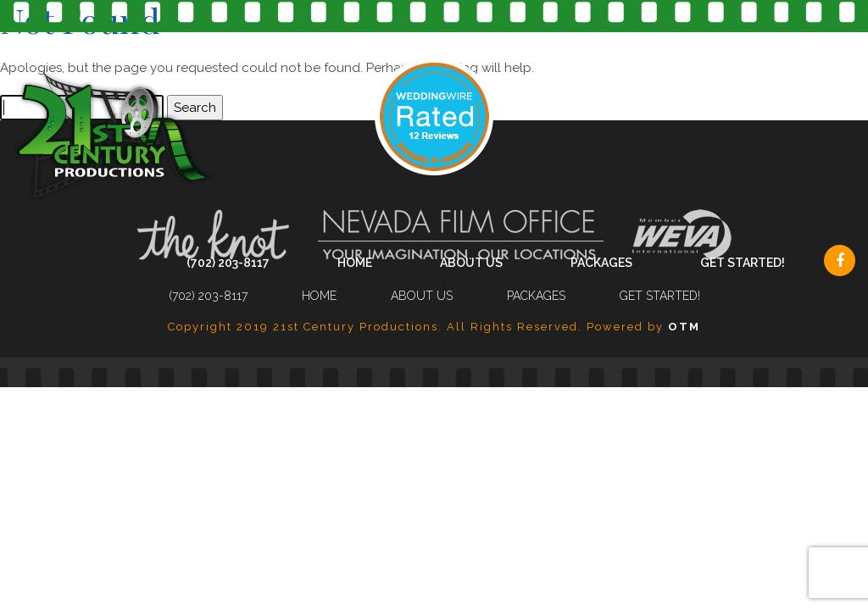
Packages (601, 263)
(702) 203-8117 (228, 263)
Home (355, 263)
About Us (471, 263)
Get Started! (743, 263)
